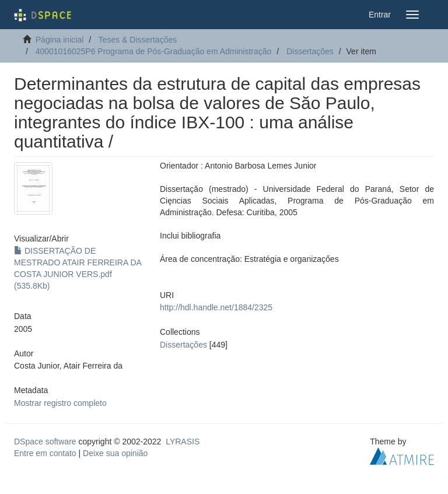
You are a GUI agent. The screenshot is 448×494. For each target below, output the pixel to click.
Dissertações (310, 51)
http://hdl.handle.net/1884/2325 (216, 307)
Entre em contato (45, 453)
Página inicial (60, 40)
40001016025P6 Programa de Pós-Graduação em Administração (154, 51)
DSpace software (45, 442)
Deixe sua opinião (115, 453)
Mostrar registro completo (60, 403)
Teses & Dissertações (138, 40)
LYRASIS (183, 442)
